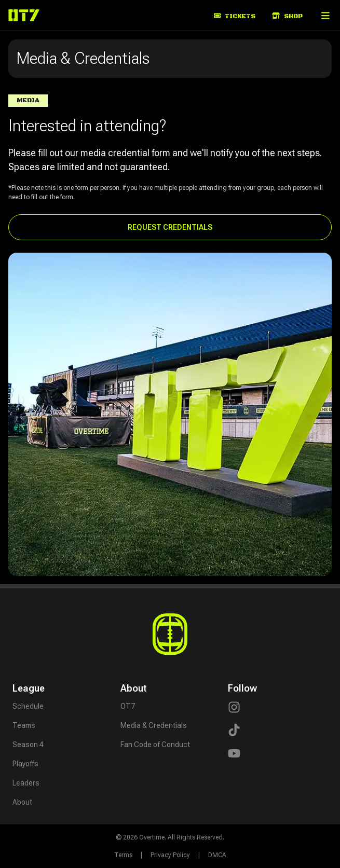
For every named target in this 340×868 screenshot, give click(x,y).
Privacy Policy (170, 855)
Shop (287, 16)
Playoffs (25, 764)
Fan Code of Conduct (155, 745)
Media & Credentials (154, 725)
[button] (325, 16)
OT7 (128, 706)
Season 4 (28, 745)
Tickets (235, 16)
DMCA (217, 855)
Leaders (26, 783)
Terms (123, 855)
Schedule (28, 706)
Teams (24, 725)
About (22, 802)
